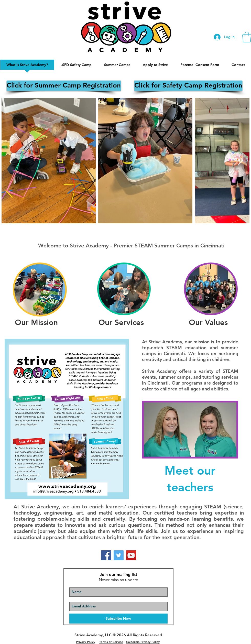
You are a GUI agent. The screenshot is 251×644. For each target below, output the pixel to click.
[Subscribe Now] (118, 619)
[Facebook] (106, 555)
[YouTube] (131, 555)
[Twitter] (119, 555)
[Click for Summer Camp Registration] (64, 86)
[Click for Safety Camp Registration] (188, 86)
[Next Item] (241, 161)
